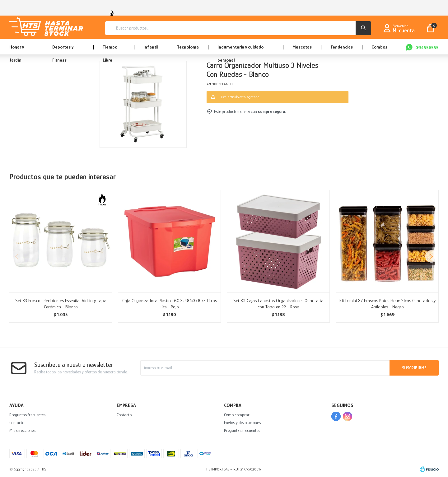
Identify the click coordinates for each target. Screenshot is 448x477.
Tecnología (188, 47)
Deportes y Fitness (63, 49)
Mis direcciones (22, 430)
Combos (379, 47)
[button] (431, 256)
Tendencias (342, 47)
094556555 (427, 47)
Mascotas (302, 47)
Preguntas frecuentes (27, 415)
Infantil (151, 47)
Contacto (17, 423)
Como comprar (237, 415)
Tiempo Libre (110, 49)
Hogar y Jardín (17, 49)
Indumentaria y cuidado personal (240, 49)
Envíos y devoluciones (242, 423)
